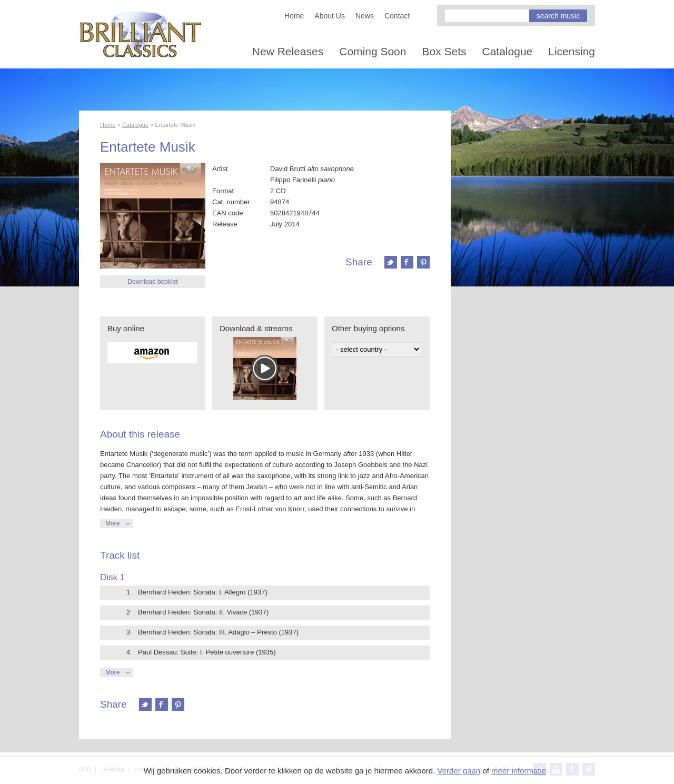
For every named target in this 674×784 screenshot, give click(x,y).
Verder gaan (459, 771)
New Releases (288, 51)
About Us (330, 16)
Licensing (572, 51)
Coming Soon (373, 51)
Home (294, 16)
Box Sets (444, 51)
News (365, 16)
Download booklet (152, 282)
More (112, 523)
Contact (397, 16)
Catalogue (508, 51)
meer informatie (519, 771)
